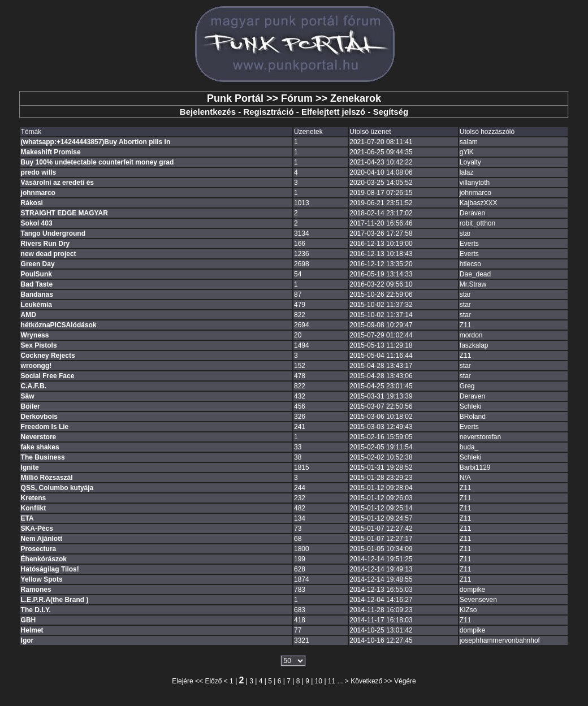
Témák (31, 132)
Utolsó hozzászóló (487, 132)
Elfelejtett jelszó (333, 112)
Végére (405, 681)
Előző (213, 681)
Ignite (30, 467)
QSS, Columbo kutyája (57, 488)
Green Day (38, 264)
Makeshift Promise (51, 152)
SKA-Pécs (37, 529)
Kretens (34, 498)
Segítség (391, 112)
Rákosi (32, 203)
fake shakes (40, 447)
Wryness (35, 335)
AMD (29, 315)
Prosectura (39, 549)
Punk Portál (235, 98)
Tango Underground (53, 233)
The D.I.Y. (36, 610)
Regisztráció (268, 112)
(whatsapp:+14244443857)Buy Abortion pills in (96, 142)
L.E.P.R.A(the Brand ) (55, 600)
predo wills (39, 172)
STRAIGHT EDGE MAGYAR (64, 213)
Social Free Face (48, 376)
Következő (366, 681)
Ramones (36, 590)
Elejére (182, 681)
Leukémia (36, 305)
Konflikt (34, 508)
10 (319, 681)
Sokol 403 (37, 223)
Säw (28, 396)
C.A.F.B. (34, 386)
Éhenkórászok (44, 559)
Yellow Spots (42, 579)
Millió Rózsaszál (47, 478)
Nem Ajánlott (42, 539)
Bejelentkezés (208, 112)
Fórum (297, 98)
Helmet (32, 630)
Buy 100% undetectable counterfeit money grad (98, 162)
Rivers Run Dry (46, 244)
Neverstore (39, 437)
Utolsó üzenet (370, 132)
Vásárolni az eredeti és (57, 183)
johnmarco (38, 193)
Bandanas (37, 294)
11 (332, 681)
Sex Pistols (39, 345)
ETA (27, 518)
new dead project (49, 254)
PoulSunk (36, 274)
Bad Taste (37, 284)
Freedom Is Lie (45, 427)
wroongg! (36, 366)
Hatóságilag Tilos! (50, 569)
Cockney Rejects (48, 356)
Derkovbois (39, 417)
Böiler (31, 406)
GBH (29, 620)
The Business (43, 457)
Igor (27, 640)
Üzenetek (308, 132)
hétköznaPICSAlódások (59, 325)
